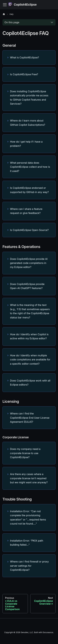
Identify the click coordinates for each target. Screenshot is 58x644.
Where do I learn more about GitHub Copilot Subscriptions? (28, 123)
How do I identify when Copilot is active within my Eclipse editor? (29, 336)
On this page (12, 22)
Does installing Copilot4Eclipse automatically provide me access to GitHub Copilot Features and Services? (29, 98)
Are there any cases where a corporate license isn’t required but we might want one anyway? (29, 478)
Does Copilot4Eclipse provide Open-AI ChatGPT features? (27, 286)
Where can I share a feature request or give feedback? (26, 211)
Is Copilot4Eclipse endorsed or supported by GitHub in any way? (29, 190)
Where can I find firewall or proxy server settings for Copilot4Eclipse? (29, 566)
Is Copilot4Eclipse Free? (24, 74)
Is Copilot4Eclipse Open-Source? (29, 230)
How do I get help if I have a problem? (26, 144)
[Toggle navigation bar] (5, 5)
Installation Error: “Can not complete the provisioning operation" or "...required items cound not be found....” (28, 517)
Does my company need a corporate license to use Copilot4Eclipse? (25, 453)
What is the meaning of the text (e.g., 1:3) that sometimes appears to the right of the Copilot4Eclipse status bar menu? (30, 311)
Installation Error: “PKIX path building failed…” (27, 543)
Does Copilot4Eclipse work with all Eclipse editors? (30, 383)
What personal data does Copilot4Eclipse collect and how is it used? (30, 167)
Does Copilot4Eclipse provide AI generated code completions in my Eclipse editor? (29, 263)
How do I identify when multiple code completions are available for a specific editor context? (30, 360)
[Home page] (5, 14)
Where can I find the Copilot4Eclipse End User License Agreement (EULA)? (30, 418)
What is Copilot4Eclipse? (25, 57)
